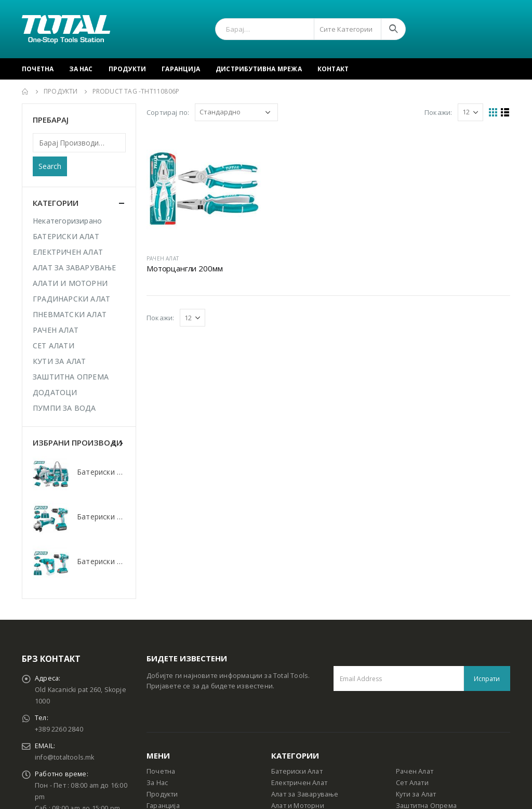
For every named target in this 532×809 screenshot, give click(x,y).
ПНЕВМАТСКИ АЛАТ (70, 314)
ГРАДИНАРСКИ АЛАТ (71, 299)
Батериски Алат (297, 771)
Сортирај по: (168, 112)
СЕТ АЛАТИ (54, 345)
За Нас (81, 69)
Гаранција (181, 69)
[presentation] (114, 442)
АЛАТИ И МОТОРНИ (70, 283)
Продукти (128, 69)
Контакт (333, 69)
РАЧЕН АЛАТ (163, 258)
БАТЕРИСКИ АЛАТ (66, 236)
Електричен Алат (299, 783)
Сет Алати (412, 783)
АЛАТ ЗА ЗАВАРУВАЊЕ (75, 268)
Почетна (38, 69)
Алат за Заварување (305, 794)
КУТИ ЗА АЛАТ (59, 361)
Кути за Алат (416, 794)
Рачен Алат (415, 771)
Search (50, 166)
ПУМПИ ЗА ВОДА (64, 408)
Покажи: (438, 112)
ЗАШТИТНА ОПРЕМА (71, 377)
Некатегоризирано (67, 221)
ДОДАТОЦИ (55, 392)
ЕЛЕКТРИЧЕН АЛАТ (68, 252)
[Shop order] (236, 112)
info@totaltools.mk (65, 757)
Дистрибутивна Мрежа (259, 69)
